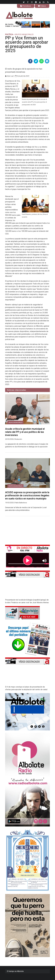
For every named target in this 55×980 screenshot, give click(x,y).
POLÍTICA (9, 34)
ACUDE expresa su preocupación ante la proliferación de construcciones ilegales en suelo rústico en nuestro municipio (27, 495)
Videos (42, 6)
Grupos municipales (15, 423)
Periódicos (26, 6)
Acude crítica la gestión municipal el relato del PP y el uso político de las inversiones (25, 432)
